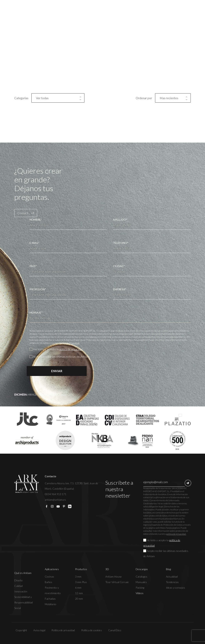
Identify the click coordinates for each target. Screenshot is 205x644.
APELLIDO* (152, 224)
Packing (140, 588)
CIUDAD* (152, 270)
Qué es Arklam (23, 573)
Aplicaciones (52, 569)
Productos (81, 569)
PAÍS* (68, 269)
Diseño (18, 580)
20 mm (79, 599)
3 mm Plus (81, 582)
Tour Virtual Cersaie (117, 582)
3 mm (78, 577)
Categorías (21, 98)
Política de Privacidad (69, 343)
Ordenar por (144, 98)
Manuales (141, 582)
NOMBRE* (68, 224)
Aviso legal (38, 630)
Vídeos (140, 593)
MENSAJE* (110, 317)
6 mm (78, 588)
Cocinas (49, 577)
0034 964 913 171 (56, 494)
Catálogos (141, 577)
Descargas (142, 569)
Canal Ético (113, 630)
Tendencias (172, 582)
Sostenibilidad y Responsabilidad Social (24, 602)
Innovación (21, 591)
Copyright (20, 630)
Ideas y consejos (175, 588)
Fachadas (50, 599)
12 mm (79, 593)
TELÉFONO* (152, 247)
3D (107, 569)
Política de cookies (90, 630)
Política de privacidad (62, 630)
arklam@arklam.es (55, 500)
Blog (168, 569)
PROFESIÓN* (68, 292)
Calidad (18, 586)
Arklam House (114, 577)
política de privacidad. (176, 534)
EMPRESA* (152, 294)
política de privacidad (73, 349)
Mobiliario (50, 604)
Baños (48, 582)
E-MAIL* (68, 247)
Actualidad (172, 577)
